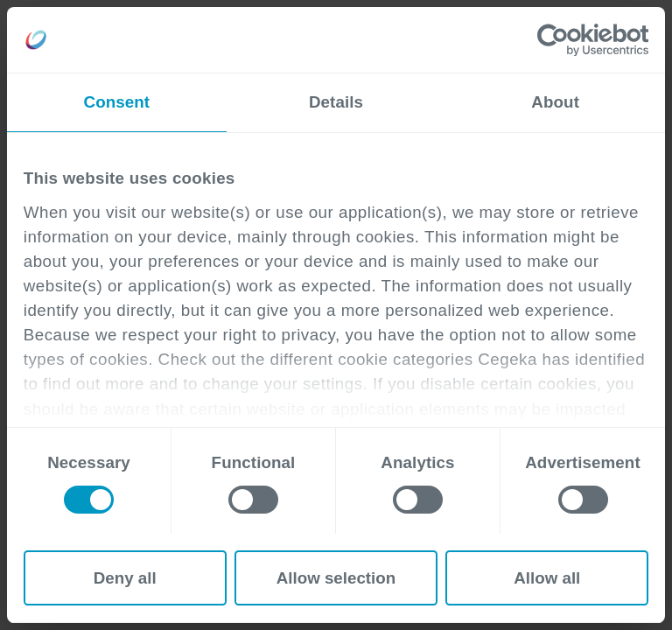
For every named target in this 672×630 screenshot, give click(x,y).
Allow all (547, 578)
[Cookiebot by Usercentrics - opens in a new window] (572, 40)
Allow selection (336, 578)
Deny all (125, 578)
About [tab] (555, 102)
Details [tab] (336, 102)
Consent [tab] (116, 102)
